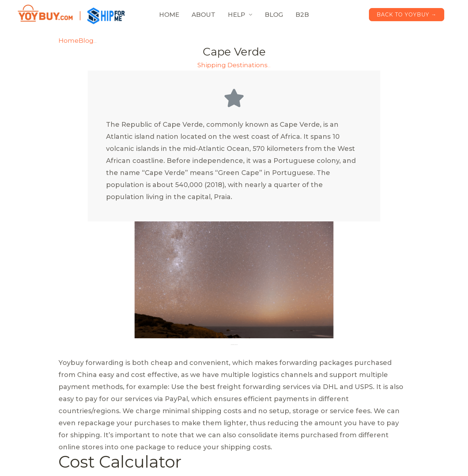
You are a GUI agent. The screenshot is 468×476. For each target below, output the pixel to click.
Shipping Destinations (233, 65)
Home (69, 41)
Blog (86, 41)
